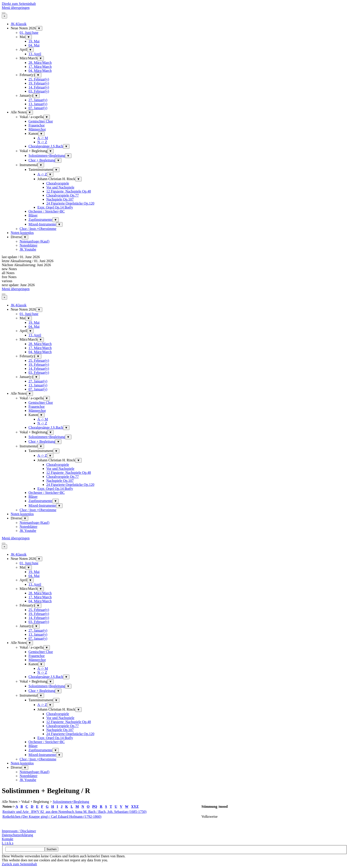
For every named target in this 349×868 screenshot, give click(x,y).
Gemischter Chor (41, 121)
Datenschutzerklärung (17, 835)
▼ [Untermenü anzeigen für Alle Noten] (30, 112)
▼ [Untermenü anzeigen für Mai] (29, 37)
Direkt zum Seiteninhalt (19, 4)
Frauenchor (37, 125)
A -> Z (42, 174)
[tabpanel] (174, 816)
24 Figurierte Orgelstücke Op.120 (70, 203)
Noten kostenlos (22, 233)
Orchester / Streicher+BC (47, 211)
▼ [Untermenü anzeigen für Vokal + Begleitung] (50, 151)
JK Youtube (28, 249)
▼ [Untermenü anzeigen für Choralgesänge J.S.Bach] (66, 146)
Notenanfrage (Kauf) (34, 241)
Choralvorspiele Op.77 (63, 195)
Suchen (52, 849)
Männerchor (37, 129)
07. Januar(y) (38, 108)
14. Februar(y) (39, 87)
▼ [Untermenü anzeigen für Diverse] (25, 237)
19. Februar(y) (39, 83)
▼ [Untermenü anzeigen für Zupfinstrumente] (56, 220)
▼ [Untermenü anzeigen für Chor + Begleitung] (58, 160)
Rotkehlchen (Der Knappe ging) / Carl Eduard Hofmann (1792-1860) (52, 817)
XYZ (135, 807)
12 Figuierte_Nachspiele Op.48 (69, 191)
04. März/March (40, 71)
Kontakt (8, 839)
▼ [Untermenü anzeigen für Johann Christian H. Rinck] (78, 179)
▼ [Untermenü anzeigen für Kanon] (41, 134)
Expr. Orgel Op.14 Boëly (55, 207)
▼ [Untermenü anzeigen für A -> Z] (50, 174)
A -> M (43, 138)
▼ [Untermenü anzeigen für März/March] (41, 58)
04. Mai (34, 45)
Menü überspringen (16, 8)
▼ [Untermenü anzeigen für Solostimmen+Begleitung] (68, 156)
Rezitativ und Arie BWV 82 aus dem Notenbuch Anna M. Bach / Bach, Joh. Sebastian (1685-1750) (74, 812)
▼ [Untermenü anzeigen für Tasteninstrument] (56, 170)
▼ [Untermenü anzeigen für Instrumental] (41, 165)
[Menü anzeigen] (4, 13)
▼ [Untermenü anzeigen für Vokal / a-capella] (47, 117)
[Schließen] (4, 16)
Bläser (33, 215)
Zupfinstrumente (40, 220)
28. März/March (40, 63)
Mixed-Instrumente (42, 224)
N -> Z (42, 142)
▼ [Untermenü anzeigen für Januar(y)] (36, 96)
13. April (35, 54)
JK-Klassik (19, 24)
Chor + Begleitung (42, 160)
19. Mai (34, 41)
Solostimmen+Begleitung (47, 156)
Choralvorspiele (58, 183)
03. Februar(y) (39, 91)
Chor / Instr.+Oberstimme (38, 229)
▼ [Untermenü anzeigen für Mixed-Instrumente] (59, 224)
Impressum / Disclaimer (19, 831)
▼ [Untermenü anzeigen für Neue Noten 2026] (39, 28)
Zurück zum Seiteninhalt (19, 864)
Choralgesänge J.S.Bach (46, 146)
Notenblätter (28, 245)
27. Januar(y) (38, 100)
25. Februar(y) (39, 79)
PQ (95, 807)
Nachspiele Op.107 (60, 199)
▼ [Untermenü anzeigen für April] (30, 50)
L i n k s (8, 843)
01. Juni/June (29, 33)
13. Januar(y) (38, 104)
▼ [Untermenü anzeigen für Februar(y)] (38, 75)
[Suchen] (25, 849)
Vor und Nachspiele (60, 187)
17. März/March (40, 67)
